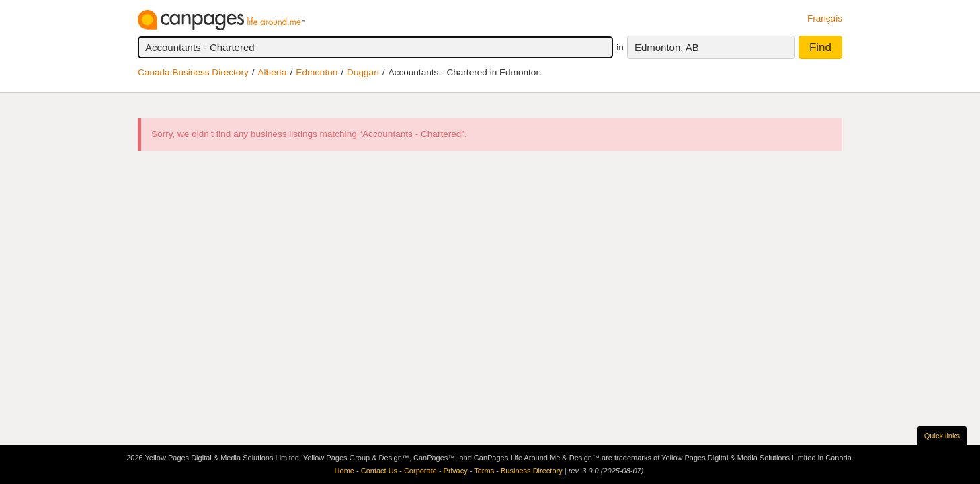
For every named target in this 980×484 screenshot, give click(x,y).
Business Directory (532, 471)
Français (825, 18)
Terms (484, 471)
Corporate (420, 471)
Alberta (273, 72)
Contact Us (379, 471)
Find (820, 47)
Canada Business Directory (193, 72)
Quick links (942, 436)
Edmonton (317, 72)
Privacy (456, 471)
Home (344, 471)
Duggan (363, 72)
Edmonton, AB (667, 47)
